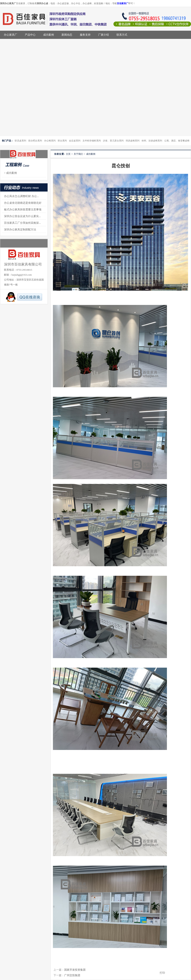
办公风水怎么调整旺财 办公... (21, 196)
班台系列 (62, 141)
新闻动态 (67, 35)
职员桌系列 (20, 141)
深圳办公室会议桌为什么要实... (22, 216)
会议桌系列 (75, 141)
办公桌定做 (63, 3)
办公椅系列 (50, 141)
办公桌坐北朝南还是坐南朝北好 (23, 203)
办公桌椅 (87, 3)
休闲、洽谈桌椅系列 (152, 141)
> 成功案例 (10, 173)
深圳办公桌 (42, 3)
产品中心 (30, 35)
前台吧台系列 (35, 141)
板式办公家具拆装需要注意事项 (23, 210)
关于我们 (78, 154)
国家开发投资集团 (75, 970)
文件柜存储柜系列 (92, 141)
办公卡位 (76, 3)
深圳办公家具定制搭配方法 (20, 230)
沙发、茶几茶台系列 (113, 141)
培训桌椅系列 (133, 141)
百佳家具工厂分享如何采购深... (22, 223)
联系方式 (122, 35)
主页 (68, 154)
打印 (162, 973)
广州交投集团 (72, 975)
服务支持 (85, 35)
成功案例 (49, 35)
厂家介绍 (104, 35)
